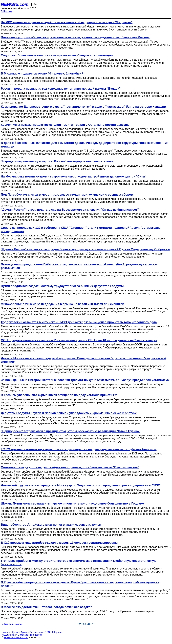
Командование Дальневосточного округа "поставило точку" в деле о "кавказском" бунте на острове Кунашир (83, 107)
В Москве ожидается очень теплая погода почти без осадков (47, 607)
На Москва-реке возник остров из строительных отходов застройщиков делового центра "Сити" (74, 176)
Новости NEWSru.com (16, 637)
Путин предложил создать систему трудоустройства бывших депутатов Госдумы (62, 286)
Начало (6, 632)
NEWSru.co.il (9, 635)
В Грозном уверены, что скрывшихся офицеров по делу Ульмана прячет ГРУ (59, 395)
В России (7, 11)
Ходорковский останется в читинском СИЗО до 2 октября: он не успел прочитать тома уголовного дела (79, 322)
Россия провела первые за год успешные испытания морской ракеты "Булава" (61, 89)
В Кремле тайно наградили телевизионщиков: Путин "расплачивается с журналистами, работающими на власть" (80, 584)
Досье (15, 632)
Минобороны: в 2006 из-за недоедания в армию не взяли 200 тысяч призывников (62, 304)
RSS (47, 632)
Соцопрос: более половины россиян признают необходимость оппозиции (57, 55)
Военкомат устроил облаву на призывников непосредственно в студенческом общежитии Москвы (75, 37)
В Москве (23, 635)
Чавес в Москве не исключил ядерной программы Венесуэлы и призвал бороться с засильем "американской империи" (83, 360)
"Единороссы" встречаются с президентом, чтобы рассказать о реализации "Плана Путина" (71, 431)
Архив (24, 632)
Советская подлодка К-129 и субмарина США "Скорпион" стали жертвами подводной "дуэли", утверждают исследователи (81, 229)
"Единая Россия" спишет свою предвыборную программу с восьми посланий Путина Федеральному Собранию (85, 249)
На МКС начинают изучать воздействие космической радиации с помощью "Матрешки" (67, 22)
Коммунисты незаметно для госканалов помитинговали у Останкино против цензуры (65, 125)
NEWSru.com (15, 4)
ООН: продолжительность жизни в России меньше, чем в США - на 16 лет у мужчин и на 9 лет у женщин (79, 340)
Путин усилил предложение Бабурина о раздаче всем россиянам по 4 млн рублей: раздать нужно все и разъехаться (79, 266)
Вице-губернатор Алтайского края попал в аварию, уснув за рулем (51, 525)
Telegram (57, 632)
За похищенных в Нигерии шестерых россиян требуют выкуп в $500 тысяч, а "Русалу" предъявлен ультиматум (85, 380)
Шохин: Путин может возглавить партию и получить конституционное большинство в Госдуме (72, 504)
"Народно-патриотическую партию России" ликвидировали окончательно (57, 161)
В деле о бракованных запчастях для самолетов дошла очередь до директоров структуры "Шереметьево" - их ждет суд (85, 145)
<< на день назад (12, 624)
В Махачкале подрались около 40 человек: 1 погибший (42, 74)
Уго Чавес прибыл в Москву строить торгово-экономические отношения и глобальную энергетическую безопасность (79, 563)
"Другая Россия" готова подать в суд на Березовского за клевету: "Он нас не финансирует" (70, 210)
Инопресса (36, 635)
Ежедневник (36, 632)
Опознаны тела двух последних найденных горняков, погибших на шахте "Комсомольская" (70, 467)
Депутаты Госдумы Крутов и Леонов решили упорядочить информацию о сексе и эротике (69, 413)
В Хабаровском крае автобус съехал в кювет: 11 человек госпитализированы (59, 543)
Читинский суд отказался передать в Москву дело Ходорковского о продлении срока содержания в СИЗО (81, 485)
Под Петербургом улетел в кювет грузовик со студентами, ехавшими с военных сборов (67, 195)
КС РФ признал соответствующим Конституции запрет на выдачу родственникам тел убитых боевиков (79, 449)
